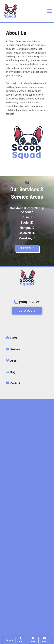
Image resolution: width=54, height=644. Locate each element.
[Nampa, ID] (27, 229)
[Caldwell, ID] (27, 234)
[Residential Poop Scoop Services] (27, 211)
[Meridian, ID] (27, 239)
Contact (10, 640)
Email (44, 640)
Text (33, 640)
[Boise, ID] (27, 218)
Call (21, 640)
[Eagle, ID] (27, 223)
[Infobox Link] (27, 339)
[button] (27, 249)
